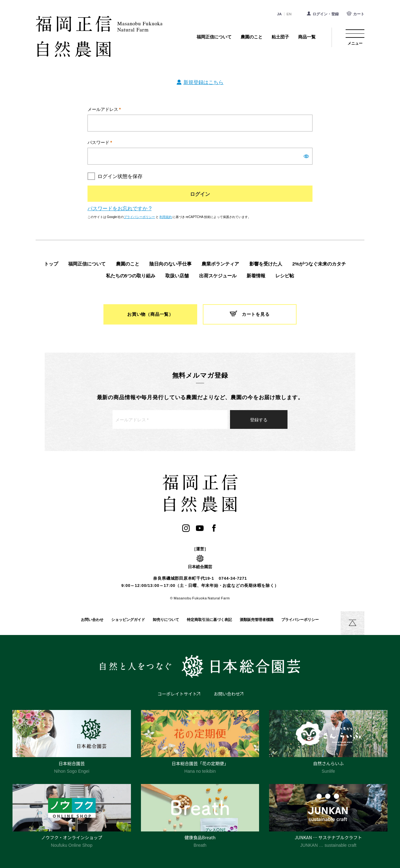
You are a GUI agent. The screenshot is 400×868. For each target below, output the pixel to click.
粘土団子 (280, 37)
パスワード (100, 142)
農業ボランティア (220, 264)
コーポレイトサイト (177, 694)
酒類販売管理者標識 (257, 620)
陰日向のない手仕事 (170, 264)
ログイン (200, 194)
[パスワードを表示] (306, 156)
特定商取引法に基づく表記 (209, 620)
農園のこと (252, 37)
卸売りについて (166, 620)
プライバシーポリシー (139, 217)
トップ (51, 264)
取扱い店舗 (177, 276)
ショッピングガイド (128, 620)
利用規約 (166, 217)
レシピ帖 (285, 276)
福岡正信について (214, 37)
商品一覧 (307, 37)
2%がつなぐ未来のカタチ (319, 264)
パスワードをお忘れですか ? (120, 208)
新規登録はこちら (203, 82)
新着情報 (256, 276)
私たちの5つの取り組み (131, 276)
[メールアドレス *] (170, 419)
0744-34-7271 (233, 578)
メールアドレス (104, 109)
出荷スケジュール (218, 276)
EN (289, 14)
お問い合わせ (92, 620)
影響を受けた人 (266, 264)
